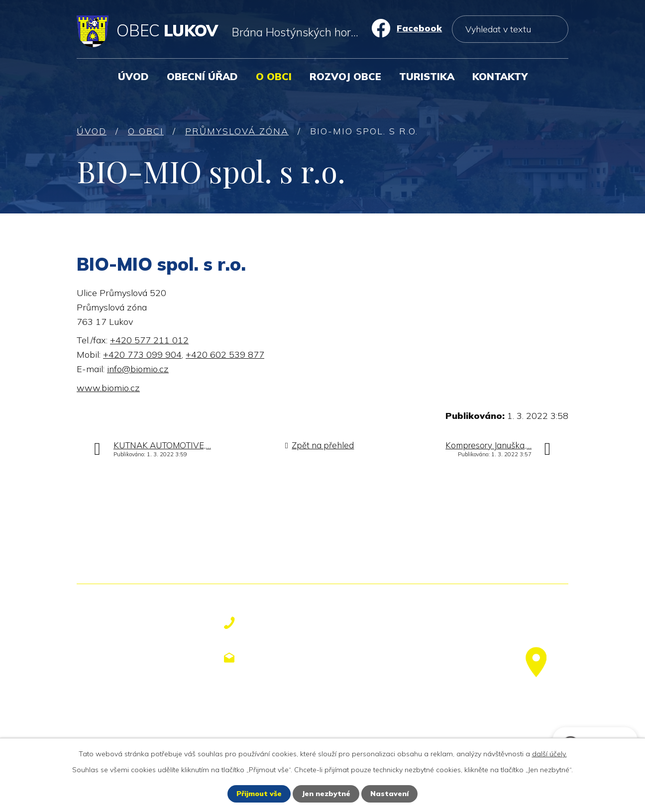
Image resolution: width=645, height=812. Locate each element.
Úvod (133, 76)
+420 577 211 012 (149, 340)
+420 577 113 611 (296, 623)
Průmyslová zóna (237, 131)
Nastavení (389, 794)
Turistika (427, 76)
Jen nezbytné (326, 794)
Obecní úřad (202, 76)
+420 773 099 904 (142, 355)
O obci (274, 76)
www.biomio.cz (108, 388)
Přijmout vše (259, 794)
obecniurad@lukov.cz (304, 657)
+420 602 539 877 (225, 355)
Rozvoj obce (345, 76)
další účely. (549, 754)
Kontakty (500, 76)
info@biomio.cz (138, 369)
